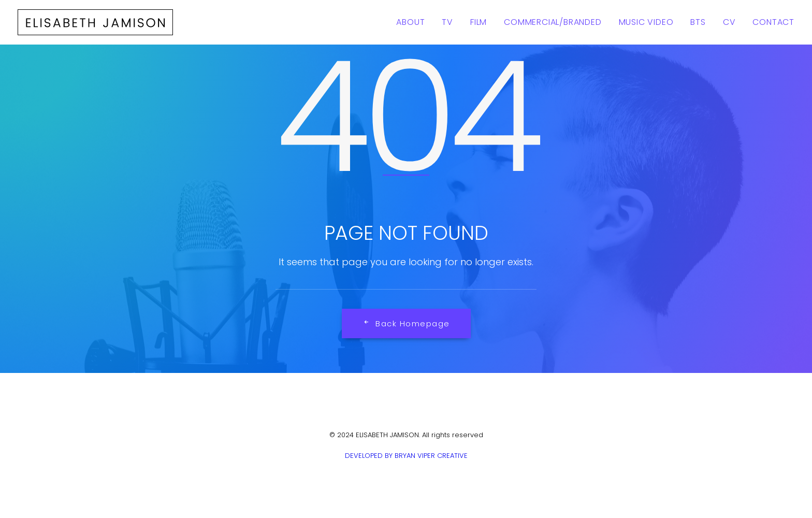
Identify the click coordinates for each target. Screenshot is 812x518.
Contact (773, 22)
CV (729, 22)
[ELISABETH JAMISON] (95, 22)
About (410, 22)
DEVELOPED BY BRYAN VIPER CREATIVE (406, 456)
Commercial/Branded (553, 22)
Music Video (646, 22)
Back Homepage (406, 323)
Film (479, 22)
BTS (698, 22)
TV (447, 22)
